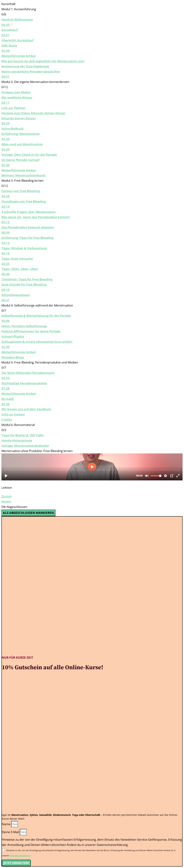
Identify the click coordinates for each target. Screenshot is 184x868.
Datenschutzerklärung (20, 855)
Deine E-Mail (11, 832)
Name (6, 824)
